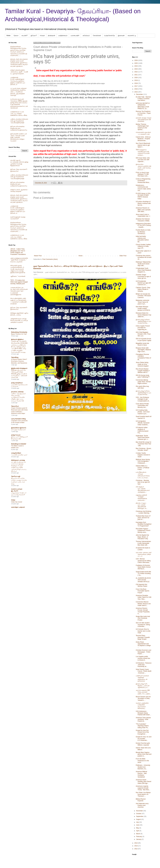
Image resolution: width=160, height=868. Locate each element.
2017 (136, 86)
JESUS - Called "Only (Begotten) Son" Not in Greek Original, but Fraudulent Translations (18, 252)
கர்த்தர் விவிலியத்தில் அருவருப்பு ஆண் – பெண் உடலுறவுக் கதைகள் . (19, 72)
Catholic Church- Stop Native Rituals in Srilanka (143, 289)
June (138, 825)
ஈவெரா (42, 36)
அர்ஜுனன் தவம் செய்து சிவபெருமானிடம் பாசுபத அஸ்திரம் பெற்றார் (19, 320)
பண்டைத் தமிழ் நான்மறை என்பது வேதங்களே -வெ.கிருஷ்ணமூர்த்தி (19, 121)
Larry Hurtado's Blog (18, 419)
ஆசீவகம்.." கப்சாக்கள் (18, 276)
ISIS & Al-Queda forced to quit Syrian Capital (143, 340)
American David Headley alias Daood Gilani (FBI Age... (143, 782)
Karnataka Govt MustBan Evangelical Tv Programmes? (144, 524)
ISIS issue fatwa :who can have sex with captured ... (143, 160)
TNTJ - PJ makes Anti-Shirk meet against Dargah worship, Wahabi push (19, 282)
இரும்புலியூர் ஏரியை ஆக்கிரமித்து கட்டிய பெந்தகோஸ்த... (143, 321)
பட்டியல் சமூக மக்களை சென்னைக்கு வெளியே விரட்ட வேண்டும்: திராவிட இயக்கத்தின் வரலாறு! (18, 92)
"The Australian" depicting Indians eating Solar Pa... (142, 726)
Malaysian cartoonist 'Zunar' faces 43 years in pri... (142, 302)
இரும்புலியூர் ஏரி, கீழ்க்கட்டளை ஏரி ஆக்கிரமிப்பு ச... (143, 686)
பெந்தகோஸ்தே (109, 36)
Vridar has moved (17, 502)
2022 (136, 72)
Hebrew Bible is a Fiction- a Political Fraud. (142, 468)
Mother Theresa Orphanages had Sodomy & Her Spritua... (142, 127)
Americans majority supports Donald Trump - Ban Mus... (143, 788)
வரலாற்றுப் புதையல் (18, 507)
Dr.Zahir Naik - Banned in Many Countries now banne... (143, 99)
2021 (136, 75)
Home (8, 36)
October (139, 814)
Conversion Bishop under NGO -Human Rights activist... (143, 382)
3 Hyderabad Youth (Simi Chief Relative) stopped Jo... (143, 270)
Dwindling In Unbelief (19, 444)
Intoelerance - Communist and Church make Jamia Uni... (143, 188)
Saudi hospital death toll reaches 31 (144, 417)
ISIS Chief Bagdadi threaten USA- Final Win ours (143, 334)
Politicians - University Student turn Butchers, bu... (143, 767)
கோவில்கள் (97, 36)
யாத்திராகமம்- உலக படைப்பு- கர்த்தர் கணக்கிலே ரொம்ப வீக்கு (19, 114)
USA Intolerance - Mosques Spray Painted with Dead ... (143, 713)
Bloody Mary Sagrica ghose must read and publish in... (144, 754)
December (140, 94)
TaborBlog (15, 357)
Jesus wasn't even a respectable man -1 (143, 215)
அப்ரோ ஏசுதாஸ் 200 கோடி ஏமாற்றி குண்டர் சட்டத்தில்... (143, 692)
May (138, 828)
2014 (136, 843)
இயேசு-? (34, 36)
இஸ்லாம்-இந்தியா (17, 339)
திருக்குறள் (52, 36)
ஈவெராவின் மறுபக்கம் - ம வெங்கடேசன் (143, 133)
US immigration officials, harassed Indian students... (143, 423)
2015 (136, 92)
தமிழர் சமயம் (16, 435)
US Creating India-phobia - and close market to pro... (143, 412)
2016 (136, 89)
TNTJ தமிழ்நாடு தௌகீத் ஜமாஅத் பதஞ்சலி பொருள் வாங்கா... (143, 152)
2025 (136, 63)
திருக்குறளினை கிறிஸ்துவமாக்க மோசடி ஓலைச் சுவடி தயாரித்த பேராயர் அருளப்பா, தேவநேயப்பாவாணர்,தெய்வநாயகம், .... (19, 51)
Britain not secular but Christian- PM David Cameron (143, 296)
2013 (136, 846)
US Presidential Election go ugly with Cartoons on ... (143, 283)
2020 (136, 78)
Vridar (13, 500)
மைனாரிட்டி (132, 36)
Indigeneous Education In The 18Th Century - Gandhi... (143, 225)
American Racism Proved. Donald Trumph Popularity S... (143, 611)
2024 (136, 66)
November (140, 811)
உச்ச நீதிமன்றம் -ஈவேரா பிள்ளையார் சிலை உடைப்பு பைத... (143, 475)
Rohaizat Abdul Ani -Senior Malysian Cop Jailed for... (143, 315)
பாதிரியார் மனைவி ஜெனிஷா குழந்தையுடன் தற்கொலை (142, 678)
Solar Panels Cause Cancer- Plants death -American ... (144, 671)
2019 (136, 80)
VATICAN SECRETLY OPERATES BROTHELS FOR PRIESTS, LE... (143, 106)
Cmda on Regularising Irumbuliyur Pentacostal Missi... (143, 181)
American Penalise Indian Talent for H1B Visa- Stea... (144, 597)
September (140, 816)
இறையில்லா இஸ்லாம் (19, 428)
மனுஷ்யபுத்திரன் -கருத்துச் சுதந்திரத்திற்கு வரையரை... (141, 498)
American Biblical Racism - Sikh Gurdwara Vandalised (141, 774)
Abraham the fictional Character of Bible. (143, 220)
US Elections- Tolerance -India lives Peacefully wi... (144, 665)
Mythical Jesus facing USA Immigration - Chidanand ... (143, 461)
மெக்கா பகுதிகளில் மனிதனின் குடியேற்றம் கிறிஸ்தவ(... (142, 706)
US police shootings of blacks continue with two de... (143, 203)
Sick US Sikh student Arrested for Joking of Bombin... (143, 625)
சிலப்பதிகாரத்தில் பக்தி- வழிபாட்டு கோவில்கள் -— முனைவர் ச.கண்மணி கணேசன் (19, 301)
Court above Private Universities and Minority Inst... (142, 406)
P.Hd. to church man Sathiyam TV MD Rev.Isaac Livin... (142, 174)
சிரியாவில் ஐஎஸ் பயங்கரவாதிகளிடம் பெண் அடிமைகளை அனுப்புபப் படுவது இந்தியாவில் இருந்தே (18, 269)
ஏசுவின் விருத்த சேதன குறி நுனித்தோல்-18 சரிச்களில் (144, 120)
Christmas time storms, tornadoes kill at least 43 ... (144, 257)
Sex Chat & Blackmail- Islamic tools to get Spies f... (143, 145)
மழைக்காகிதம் (16, 453)
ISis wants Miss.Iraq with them (142, 387)
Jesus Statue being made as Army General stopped (142, 364)
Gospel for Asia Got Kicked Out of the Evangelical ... (142, 732)
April (138, 831)
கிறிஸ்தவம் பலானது (18, 460)
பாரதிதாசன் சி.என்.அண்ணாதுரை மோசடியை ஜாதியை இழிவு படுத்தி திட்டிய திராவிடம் (18, 81)
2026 (136, 60)
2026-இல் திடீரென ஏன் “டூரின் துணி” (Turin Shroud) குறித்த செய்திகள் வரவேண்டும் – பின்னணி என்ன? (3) (19, 374)
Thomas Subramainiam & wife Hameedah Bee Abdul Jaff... (143, 543)
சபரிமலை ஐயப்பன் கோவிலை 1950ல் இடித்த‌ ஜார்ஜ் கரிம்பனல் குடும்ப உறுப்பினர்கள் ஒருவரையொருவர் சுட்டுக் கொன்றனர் (19, 104)
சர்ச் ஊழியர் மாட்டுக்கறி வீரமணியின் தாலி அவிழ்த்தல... (143, 489)
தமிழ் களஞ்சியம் (17, 383)
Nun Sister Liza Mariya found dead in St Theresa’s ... (143, 794)
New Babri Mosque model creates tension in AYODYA (143, 308)
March (138, 834)
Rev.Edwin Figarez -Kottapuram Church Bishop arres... (143, 530)
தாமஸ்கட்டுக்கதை (17, 392)
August (139, 819)
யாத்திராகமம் (63, 36)
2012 (136, 849)
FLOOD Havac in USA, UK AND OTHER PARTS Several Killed (143, 196)
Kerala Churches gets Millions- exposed (143, 744)
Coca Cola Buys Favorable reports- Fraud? (143, 591)
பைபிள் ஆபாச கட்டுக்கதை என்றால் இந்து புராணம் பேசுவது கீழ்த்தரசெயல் (19, 163)
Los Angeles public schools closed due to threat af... (143, 658)
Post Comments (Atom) (50, 259)
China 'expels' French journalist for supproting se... (143, 328)
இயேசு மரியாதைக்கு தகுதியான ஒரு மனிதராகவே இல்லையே (19, 128)
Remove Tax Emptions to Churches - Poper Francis (143, 113)
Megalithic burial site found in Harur (142, 344)
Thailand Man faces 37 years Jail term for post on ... (143, 518)
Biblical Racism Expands (141, 800)
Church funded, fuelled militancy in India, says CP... (143, 246)
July (138, 822)
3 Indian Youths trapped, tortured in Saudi (143, 455)
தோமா (16, 36)
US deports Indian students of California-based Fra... (142, 430)
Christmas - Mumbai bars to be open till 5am (143, 482)
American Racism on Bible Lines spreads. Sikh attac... (143, 210)
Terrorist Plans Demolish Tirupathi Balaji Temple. (143, 637)
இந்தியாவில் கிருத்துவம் (19, 368)
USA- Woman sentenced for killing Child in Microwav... (143, 561)
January (139, 839)
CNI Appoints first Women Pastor (142, 585)
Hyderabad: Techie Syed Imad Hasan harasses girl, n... (143, 437)
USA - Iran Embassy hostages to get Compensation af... (143, 399)
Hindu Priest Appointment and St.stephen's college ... (143, 645)
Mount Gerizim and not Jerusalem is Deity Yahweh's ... (143, 698)
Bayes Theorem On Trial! (19, 334)
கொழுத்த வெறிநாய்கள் (18, 430)
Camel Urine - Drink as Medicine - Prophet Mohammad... (143, 139)
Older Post (123, 256)
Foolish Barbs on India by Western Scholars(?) (143, 232)
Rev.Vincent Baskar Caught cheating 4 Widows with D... (143, 371)
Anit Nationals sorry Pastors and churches (142, 805)
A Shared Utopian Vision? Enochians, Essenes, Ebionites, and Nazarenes (19, 361)
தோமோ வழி (16, 476)
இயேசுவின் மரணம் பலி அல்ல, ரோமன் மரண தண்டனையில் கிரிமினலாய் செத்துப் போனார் (19, 137)
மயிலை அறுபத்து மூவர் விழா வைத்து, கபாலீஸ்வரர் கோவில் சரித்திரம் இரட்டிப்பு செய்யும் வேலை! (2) (18, 397)
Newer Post (38, 256)
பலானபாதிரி (75, 36)
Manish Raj (38, 81)
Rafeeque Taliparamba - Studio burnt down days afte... (144, 264)
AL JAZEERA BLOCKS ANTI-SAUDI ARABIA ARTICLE (143, 580)
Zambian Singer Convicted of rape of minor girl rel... (143, 276)
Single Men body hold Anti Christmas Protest (143, 618)
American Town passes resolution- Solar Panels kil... (143, 719)
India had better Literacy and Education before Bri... (142, 239)
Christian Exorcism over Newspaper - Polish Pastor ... (144, 652)
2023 (136, 69)
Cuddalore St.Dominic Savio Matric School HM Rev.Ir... (143, 567)
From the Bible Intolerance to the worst (142, 761)
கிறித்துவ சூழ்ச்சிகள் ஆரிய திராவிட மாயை (19, 314)
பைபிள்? (25, 36)
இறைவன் (121, 36)
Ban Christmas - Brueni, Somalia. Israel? (144, 449)
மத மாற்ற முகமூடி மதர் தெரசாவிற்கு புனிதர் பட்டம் (144, 554)
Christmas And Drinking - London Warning (143, 512)
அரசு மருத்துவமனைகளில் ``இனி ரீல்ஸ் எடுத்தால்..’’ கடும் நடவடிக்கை (19, 260)
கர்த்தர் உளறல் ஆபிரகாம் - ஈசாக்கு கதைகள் (19, 191)
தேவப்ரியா (15, 406)
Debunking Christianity (19, 332)
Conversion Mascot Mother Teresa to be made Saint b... (143, 604)
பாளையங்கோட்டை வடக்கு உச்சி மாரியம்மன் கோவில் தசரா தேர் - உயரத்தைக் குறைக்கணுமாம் (19, 291)
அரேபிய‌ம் (86, 36)
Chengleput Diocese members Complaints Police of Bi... (143, 357)
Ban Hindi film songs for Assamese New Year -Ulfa (144, 444)
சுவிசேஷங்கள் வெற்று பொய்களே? (18, 218)
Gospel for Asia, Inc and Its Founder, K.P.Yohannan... (144, 739)
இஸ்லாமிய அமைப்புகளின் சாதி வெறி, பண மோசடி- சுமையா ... (143, 167)
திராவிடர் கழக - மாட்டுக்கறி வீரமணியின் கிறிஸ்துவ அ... (142, 506)
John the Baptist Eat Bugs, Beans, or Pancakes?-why (142, 537)
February (139, 837)
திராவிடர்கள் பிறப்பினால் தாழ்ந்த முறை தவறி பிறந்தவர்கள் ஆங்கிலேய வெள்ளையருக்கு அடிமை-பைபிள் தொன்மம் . (19, 63)
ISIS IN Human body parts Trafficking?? (143, 376)
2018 (136, 83)
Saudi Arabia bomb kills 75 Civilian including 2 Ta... (143, 573)
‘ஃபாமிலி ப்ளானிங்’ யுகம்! (19, 455)
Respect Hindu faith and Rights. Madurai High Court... (143, 350)
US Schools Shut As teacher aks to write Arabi (143, 631)
